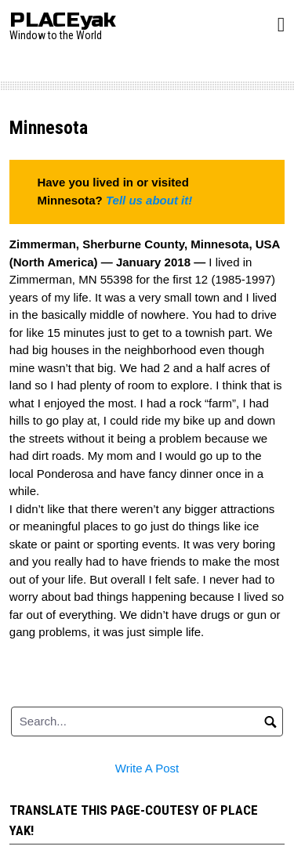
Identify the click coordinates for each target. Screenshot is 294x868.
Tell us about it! (149, 200)
